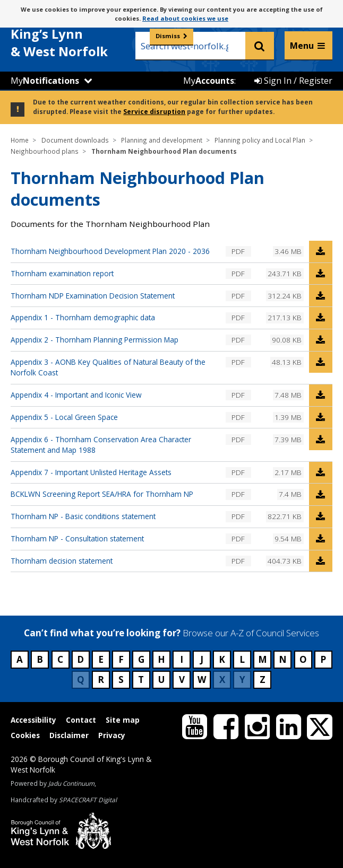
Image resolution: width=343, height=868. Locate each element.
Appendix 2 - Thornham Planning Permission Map (95, 340)
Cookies (25, 735)
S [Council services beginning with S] (121, 680)
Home (20, 140)
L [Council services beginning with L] (242, 659)
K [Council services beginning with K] (222, 659)
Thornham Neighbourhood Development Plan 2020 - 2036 (110, 251)
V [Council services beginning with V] (182, 680)
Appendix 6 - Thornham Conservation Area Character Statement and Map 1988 (101, 445)
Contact (81, 720)
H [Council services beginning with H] (161, 659)
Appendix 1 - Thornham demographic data (83, 317)
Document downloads (75, 140)
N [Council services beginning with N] (283, 659)
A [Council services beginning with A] (20, 659)
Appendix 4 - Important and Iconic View (76, 395)
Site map (123, 720)
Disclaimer (69, 735)
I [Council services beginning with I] (182, 659)
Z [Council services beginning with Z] (263, 680)
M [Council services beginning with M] (263, 659)
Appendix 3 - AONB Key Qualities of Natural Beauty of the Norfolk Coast (108, 367)
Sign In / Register (293, 81)
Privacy (112, 735)
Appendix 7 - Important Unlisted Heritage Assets (91, 472)
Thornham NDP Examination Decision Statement (93, 296)
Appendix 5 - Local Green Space (64, 417)
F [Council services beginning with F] (121, 659)
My (45, 81)
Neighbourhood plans (45, 151)
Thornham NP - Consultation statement (77, 538)
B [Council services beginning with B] (40, 659)
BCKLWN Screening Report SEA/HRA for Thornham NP (102, 494)
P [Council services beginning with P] (323, 659)
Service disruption (154, 111)
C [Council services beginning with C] (60, 659)
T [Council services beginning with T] (141, 680)
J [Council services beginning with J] (202, 659)
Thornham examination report (62, 273)
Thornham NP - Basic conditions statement (83, 516)
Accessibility (33, 720)
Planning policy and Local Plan (260, 140)
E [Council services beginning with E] (101, 659)
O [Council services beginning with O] (303, 659)
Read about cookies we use (185, 18)
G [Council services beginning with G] (141, 659)
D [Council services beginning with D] (80, 659)
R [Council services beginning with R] (101, 680)
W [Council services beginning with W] (202, 680)
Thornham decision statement (62, 561)
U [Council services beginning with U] (161, 680)
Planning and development (162, 140)
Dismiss (168, 36)
